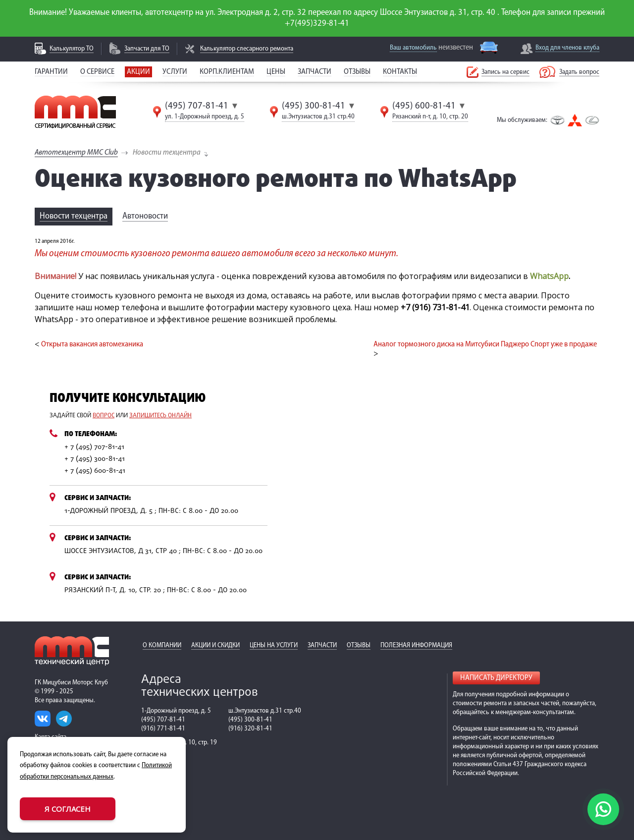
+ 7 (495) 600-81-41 (95, 471)
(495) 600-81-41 (424, 106)
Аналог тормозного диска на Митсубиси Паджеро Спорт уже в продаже (485, 344)
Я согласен (68, 809)
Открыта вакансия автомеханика (92, 344)
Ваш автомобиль (413, 48)
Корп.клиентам (227, 72)
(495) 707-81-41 (197, 106)
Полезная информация (416, 645)
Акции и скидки (215, 645)
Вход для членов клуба (567, 48)
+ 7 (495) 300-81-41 (95, 459)
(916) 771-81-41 (163, 729)
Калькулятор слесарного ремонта (247, 49)
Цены (276, 72)
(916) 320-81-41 (250, 729)
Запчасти (315, 72)
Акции (138, 72)
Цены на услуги (274, 645)
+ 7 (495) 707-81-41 (94, 447)
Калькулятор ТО (72, 49)
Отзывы (357, 72)
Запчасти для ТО (147, 49)
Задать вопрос (579, 72)
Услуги (175, 72)
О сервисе (97, 72)
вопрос (104, 416)
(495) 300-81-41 (314, 106)
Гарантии (51, 72)
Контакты (400, 72)
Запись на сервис (505, 72)
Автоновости (145, 216)
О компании (162, 645)
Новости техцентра (74, 216)
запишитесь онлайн (160, 416)
